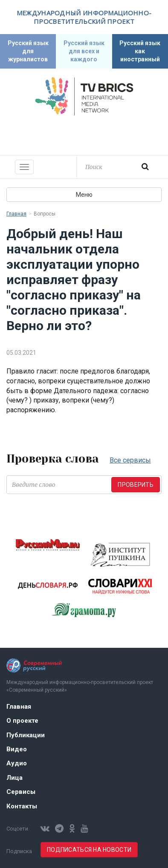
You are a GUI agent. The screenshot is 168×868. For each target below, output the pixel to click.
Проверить (136, 485)
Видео (17, 749)
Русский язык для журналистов (28, 51)
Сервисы (21, 792)
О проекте (22, 721)
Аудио (17, 763)
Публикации (26, 735)
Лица (14, 778)
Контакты (22, 806)
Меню (84, 195)
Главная (16, 214)
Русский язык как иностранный (140, 51)
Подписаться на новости (89, 850)
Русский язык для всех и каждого (84, 51)
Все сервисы (130, 460)
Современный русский (84, 134)
